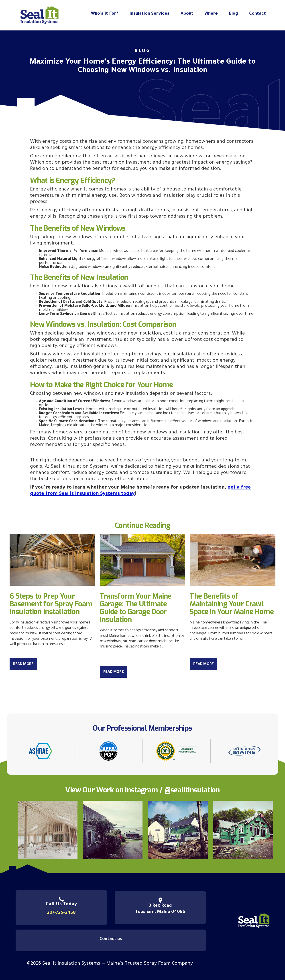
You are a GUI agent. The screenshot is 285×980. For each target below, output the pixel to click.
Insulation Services (149, 14)
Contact (258, 14)
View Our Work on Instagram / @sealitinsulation (142, 790)
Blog (233, 14)
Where (211, 14)
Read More (23, 664)
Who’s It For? (105, 14)
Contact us (111, 939)
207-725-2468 (61, 913)
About (187, 14)
